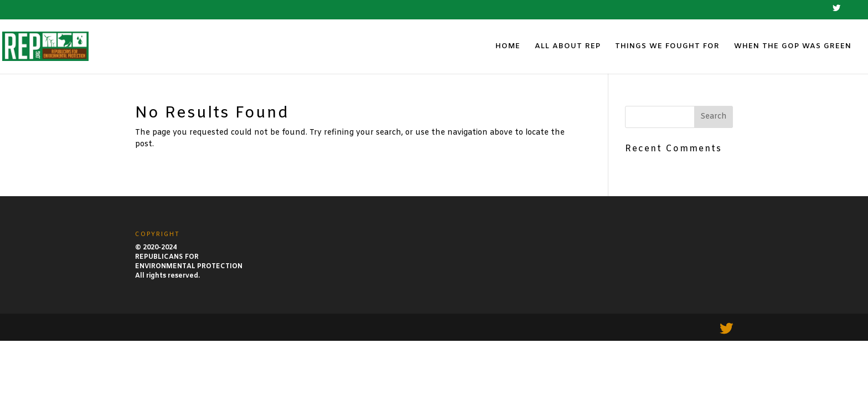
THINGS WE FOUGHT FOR (667, 47)
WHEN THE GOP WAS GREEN (793, 47)
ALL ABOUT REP (568, 47)
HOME (508, 47)
